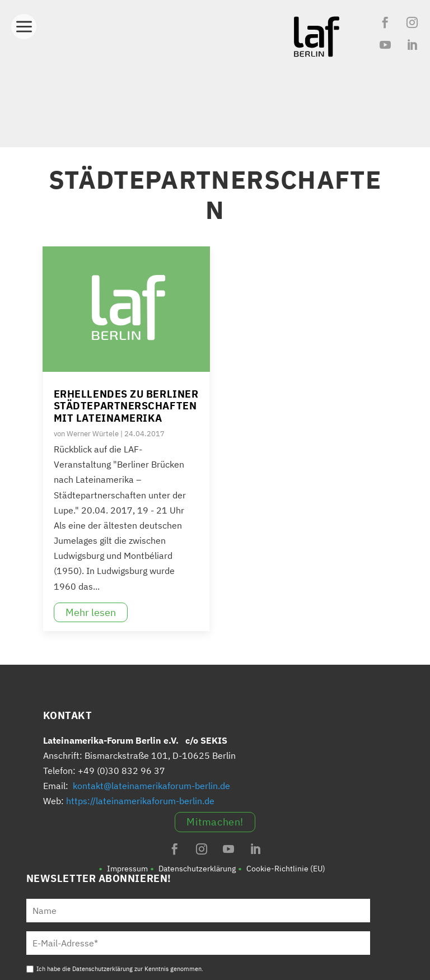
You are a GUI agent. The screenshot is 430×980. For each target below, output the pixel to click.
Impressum (127, 869)
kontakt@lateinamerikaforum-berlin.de (151, 786)
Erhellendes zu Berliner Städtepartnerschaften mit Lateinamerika (126, 406)
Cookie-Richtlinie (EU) (286, 869)
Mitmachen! (215, 822)
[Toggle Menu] (24, 24)
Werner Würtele (93, 434)
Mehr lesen (91, 612)
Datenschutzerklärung (197, 869)
